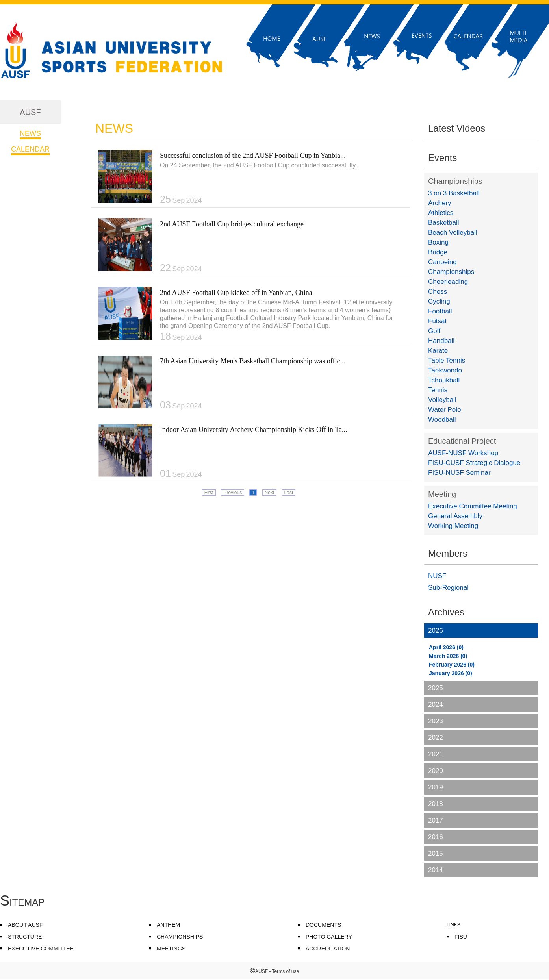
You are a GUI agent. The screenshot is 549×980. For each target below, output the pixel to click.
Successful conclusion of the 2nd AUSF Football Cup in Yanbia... (253, 156)
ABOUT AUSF (25, 925)
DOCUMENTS (323, 925)
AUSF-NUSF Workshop (463, 453)
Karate (438, 351)
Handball (441, 341)
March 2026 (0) (448, 656)
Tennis (438, 390)
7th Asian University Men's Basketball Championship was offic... (253, 361)
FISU (461, 937)
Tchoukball (444, 380)
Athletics (441, 213)
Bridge (438, 252)
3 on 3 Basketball (454, 193)
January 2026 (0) (451, 673)
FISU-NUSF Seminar (459, 473)
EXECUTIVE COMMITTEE (41, 949)
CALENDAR (30, 149)
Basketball (443, 223)
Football (440, 311)
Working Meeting (453, 526)
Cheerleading (448, 282)
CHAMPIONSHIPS (180, 937)
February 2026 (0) (452, 665)
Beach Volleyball (453, 232)
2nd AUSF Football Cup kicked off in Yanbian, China (236, 293)
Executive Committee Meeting (473, 506)
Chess (438, 292)
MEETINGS (171, 949)
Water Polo (444, 410)
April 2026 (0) (446, 647)
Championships (455, 181)
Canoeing (442, 262)
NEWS (30, 133)
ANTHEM (168, 925)
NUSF (437, 576)
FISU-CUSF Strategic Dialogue (474, 463)
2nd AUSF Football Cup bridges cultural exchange (232, 224)
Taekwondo (445, 370)
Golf (434, 331)
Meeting (442, 494)
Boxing (438, 242)
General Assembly (455, 516)
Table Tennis (447, 360)
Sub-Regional (448, 588)
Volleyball (442, 400)
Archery (440, 203)
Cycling (439, 301)
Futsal (437, 321)
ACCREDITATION (328, 949)
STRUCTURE (25, 937)
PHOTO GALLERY (329, 937)
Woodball (442, 420)
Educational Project (462, 441)
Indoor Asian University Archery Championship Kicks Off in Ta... (254, 430)
